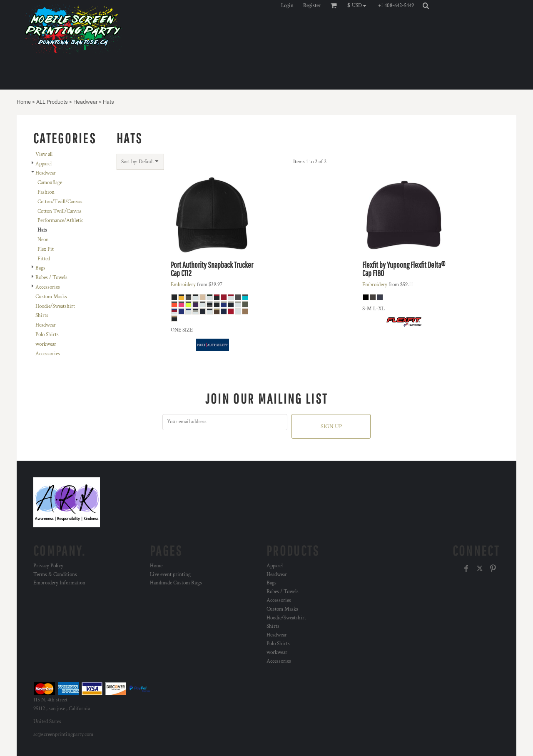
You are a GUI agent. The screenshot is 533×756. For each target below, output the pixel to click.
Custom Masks (51, 297)
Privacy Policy (48, 566)
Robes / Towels (51, 278)
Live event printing (170, 575)
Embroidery (183, 285)
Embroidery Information (59, 583)
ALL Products (52, 102)
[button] (359, 5)
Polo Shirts (47, 335)
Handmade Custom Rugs (176, 583)
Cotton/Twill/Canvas (60, 202)
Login (287, 6)
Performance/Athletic (60, 221)
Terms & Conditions (55, 575)
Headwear (85, 102)
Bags (40, 268)
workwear (46, 344)
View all (44, 154)
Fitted (44, 259)
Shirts (42, 316)
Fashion (46, 192)
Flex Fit (46, 249)
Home (24, 102)
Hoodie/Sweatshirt (55, 306)
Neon (43, 240)
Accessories (48, 287)
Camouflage (50, 183)
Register (312, 6)
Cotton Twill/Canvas (60, 211)
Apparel (44, 164)
